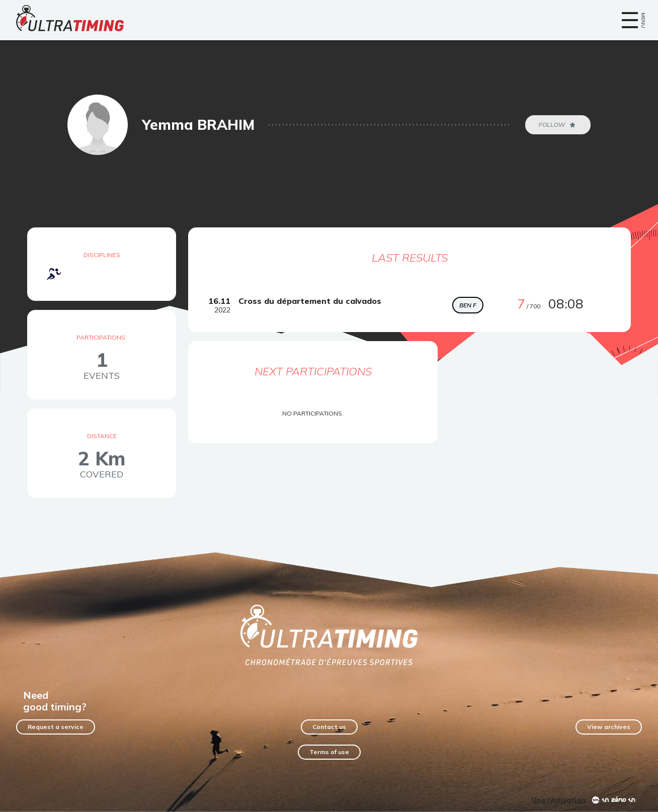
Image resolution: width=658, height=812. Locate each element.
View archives (609, 727)
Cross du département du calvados (310, 301)
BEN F (468, 305)
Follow (558, 125)
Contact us (329, 727)
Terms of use (329, 752)
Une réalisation (559, 800)
